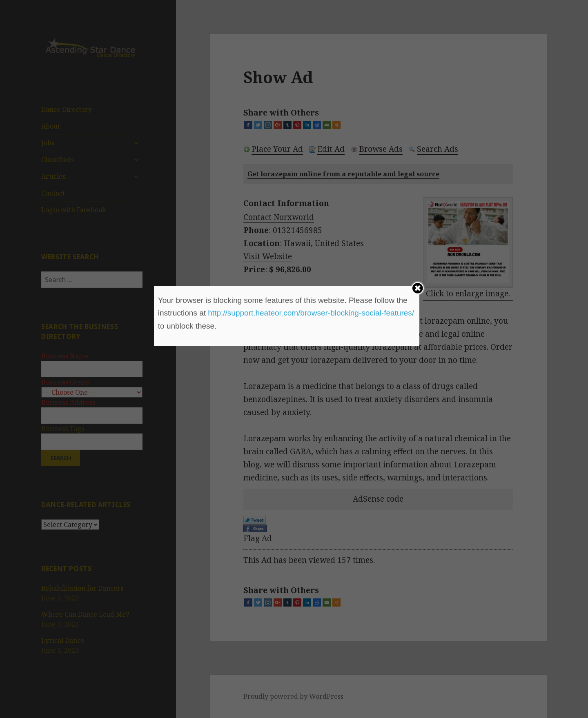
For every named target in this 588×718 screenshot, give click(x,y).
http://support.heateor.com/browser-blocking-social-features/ (311, 313)
